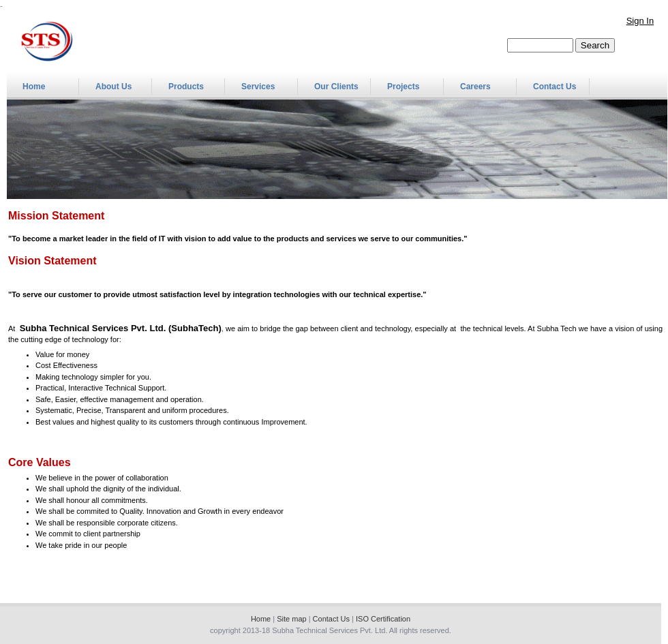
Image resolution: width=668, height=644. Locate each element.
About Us (113, 87)
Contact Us (555, 87)
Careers (475, 87)
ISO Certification (383, 619)
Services (258, 87)
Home (34, 87)
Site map (291, 619)
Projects (403, 87)
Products (186, 87)
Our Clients (336, 87)
